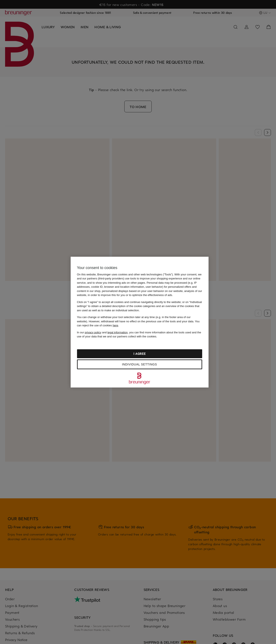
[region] (140, 322)
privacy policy (93, 332)
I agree (140, 354)
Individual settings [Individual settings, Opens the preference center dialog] (139, 364)
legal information (117, 332)
